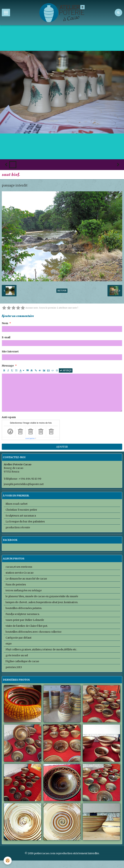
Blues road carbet (17, 504)
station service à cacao (20, 573)
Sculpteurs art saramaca (21, 516)
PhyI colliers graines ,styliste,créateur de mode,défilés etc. (41, 649)
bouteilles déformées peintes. (24, 608)
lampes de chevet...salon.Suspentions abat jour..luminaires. (42, 602)
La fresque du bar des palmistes (25, 522)
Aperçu (66, 370)
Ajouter (62, 447)
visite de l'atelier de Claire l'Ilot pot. (27, 626)
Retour (62, 291)
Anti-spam (9, 417)
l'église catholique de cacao (22, 661)
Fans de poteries (16, 585)
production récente (18, 527)
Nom (5, 323)
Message (8, 366)
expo (9, 644)
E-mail (6, 337)
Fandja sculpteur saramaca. (23, 614)
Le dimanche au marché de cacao (26, 579)
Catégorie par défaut (18, 638)
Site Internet (10, 351)
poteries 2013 (14, 667)
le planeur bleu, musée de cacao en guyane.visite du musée (42, 596)
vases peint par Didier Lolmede (25, 620)
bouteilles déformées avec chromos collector (34, 632)
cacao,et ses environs (19, 567)
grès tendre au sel (17, 655)
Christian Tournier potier (21, 510)
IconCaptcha (30, 438)
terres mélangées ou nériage (24, 590)
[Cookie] (8, 861)
